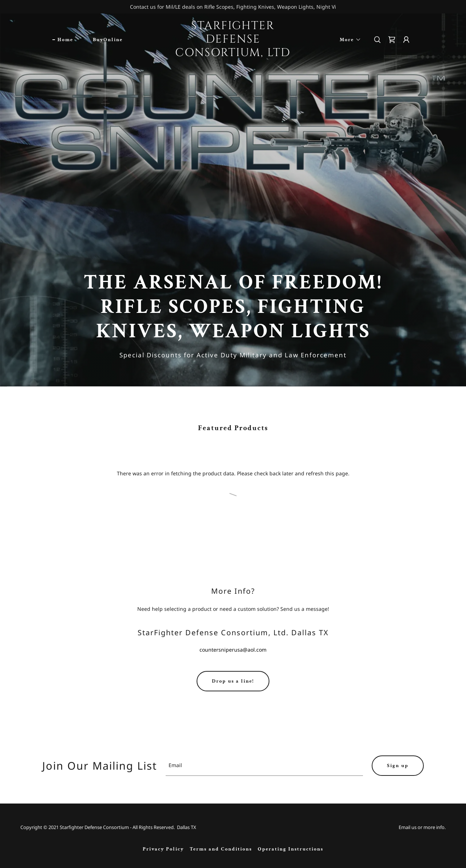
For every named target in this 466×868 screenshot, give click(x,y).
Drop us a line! (233, 681)
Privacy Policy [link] (163, 849)
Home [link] (65, 40)
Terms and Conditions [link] (221, 849)
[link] (233, 54)
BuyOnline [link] (108, 40)
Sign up (398, 766)
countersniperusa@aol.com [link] (233, 650)
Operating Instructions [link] (291, 849)
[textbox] (264, 766)
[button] (348, 40)
